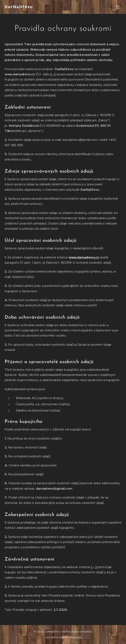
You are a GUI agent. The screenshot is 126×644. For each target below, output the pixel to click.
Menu (118, 7)
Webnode (75, 637)
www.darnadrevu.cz (84, 257)
